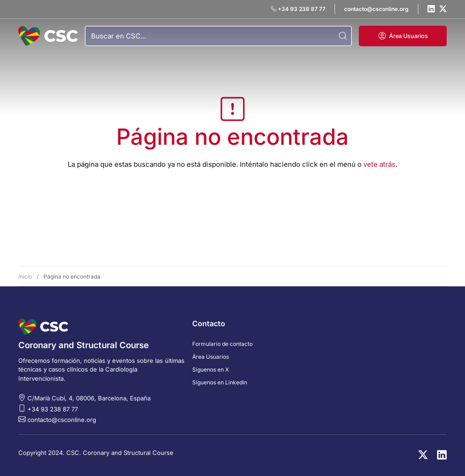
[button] (403, 36)
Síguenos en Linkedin (220, 382)
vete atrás (379, 164)
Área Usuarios (211, 357)
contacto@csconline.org (62, 420)
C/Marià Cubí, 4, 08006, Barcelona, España (89, 398)
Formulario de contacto (222, 344)
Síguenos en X (211, 369)
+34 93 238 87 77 (53, 409)
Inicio (25, 276)
